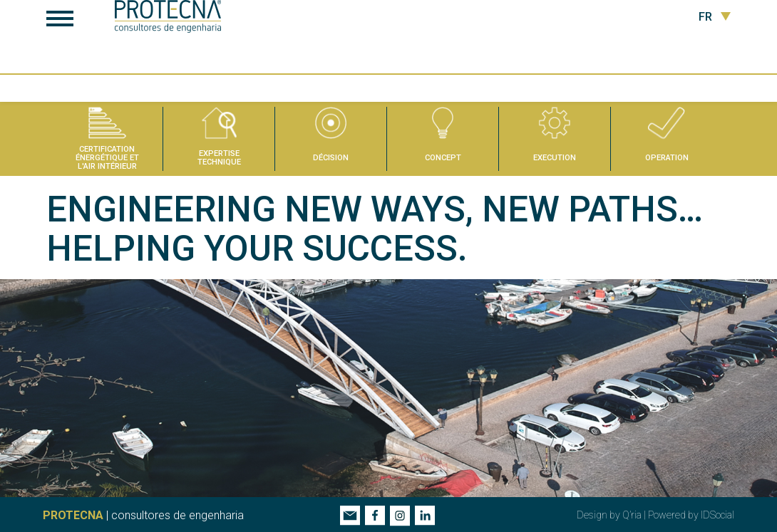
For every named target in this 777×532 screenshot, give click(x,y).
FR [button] (715, 17)
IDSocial (717, 514)
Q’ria (632, 514)
